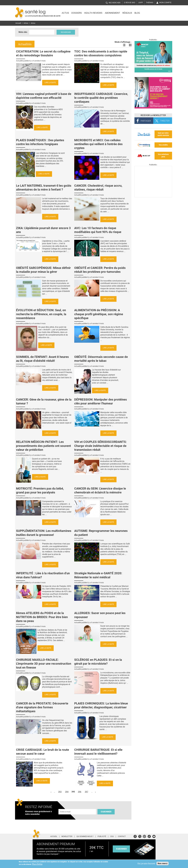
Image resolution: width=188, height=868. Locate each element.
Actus (65, 13)
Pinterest (144, 836)
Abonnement (112, 13)
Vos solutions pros (163, 156)
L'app (141, 3)
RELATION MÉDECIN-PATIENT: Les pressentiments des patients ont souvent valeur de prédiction (43, 446)
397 (86, 792)
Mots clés (23, 32)
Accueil (18, 23)
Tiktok (149, 836)
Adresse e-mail (65, 808)
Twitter (140, 836)
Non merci (163, 863)
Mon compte (165, 3)
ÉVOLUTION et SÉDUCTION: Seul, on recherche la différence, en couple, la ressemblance (41, 314)
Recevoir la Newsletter (153, 115)
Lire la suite (50, 83)
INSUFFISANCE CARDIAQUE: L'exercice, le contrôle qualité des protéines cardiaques (101, 98)
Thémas (150, 3)
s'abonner (121, 849)
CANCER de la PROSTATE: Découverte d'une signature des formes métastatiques (42, 707)
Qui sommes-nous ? (85, 836)
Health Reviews (93, 13)
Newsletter (67, 836)
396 (80, 792)
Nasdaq (151, 11)
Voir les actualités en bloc (130, 45)
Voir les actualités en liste (124, 45)
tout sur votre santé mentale (163, 134)
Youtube (154, 836)
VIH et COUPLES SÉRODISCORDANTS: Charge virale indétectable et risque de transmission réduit (100, 446)
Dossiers (77, 13)
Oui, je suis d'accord (146, 864)
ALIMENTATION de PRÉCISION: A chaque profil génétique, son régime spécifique (99, 314)
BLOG (137, 13)
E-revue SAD (130, 3)
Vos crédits (163, 145)
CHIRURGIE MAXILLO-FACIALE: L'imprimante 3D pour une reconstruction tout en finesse (44, 664)
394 (67, 792)
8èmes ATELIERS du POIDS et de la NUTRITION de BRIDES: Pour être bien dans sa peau (42, 617)
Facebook (135, 836)
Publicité (102, 836)
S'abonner (106, 812)
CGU (112, 836)
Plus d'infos (37, 864)
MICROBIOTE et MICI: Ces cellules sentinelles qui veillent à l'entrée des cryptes (98, 144)
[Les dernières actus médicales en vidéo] (153, 197)
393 (60, 792)
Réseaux (127, 13)
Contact (122, 836)
